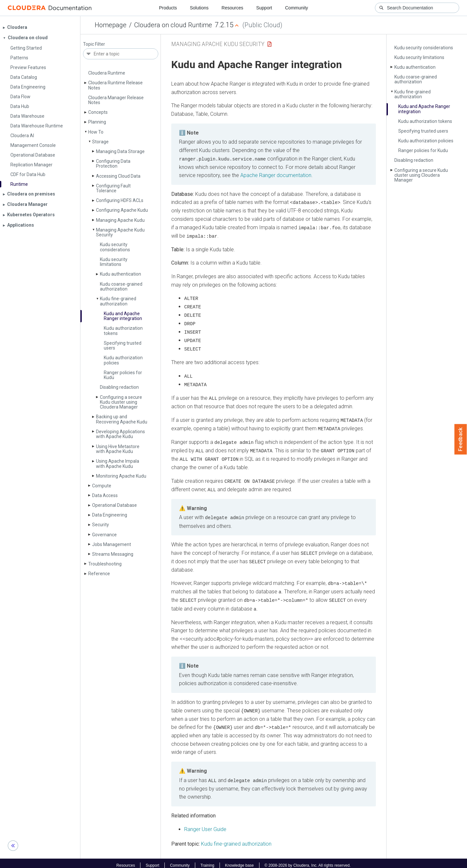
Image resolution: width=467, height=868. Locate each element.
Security (101, 525)
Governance (104, 535)
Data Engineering (110, 515)
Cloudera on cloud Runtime (173, 25)
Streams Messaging (113, 554)
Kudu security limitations (114, 262)
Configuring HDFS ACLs (120, 200)
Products (168, 8)
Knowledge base (239, 861)
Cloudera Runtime (107, 73)
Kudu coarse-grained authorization (121, 286)
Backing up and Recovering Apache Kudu (122, 419)
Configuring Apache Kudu (122, 210)
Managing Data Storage (120, 151)
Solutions (199, 8)
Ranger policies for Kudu (123, 375)
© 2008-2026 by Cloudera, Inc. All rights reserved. (308, 861)
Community (297, 8)
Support (264, 8)
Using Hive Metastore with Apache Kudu (118, 449)
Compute (102, 486)
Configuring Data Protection (113, 164)
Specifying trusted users (123, 345)
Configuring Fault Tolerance (113, 188)
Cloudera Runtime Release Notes (115, 85)
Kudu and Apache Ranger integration (123, 316)
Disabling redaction (119, 387)
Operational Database (114, 505)
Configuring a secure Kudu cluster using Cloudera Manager (121, 402)
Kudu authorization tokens (123, 331)
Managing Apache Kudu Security (120, 232)
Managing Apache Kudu (120, 220)
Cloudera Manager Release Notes (116, 100)
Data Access (105, 495)
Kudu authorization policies (123, 360)
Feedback (461, 439)
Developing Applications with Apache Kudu (120, 434)
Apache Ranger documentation (276, 175)
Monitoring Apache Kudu (121, 476)
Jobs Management (112, 544)
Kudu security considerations (115, 247)
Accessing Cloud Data (118, 176)
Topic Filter (94, 44)
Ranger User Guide (205, 825)
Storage (100, 142)
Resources (232, 8)
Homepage (111, 25)
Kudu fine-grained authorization (118, 301)
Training (207, 861)
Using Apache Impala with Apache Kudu (118, 464)
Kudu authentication (120, 274)
